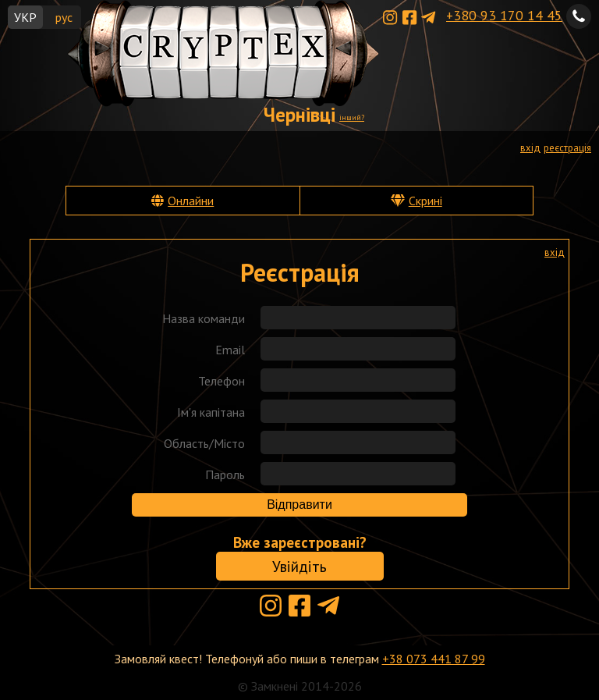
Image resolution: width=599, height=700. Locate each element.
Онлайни (191, 201)
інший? (352, 117)
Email (230, 350)
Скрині (425, 201)
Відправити (299, 505)
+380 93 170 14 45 (504, 15)
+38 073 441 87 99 (434, 659)
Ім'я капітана (211, 412)
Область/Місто (204, 443)
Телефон (222, 381)
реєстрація (567, 148)
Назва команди (204, 318)
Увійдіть (299, 566)
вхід (530, 148)
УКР (25, 17)
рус (64, 17)
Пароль (225, 474)
